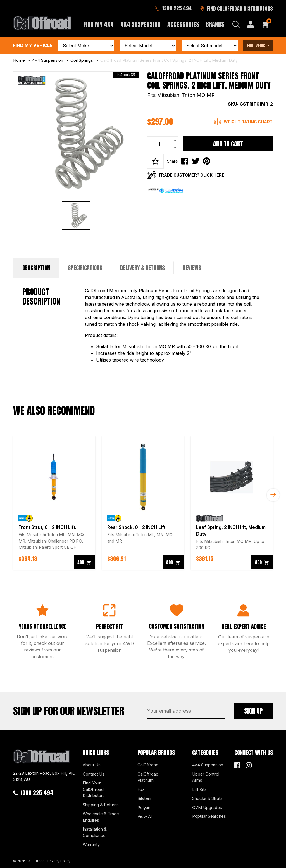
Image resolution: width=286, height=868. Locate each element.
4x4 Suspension (208, 765)
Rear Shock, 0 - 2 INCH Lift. (137, 527)
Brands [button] (215, 24)
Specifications (85, 268)
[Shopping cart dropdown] (265, 24)
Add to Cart (228, 144)
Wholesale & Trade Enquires (101, 817)
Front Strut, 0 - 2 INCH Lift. (47, 527)
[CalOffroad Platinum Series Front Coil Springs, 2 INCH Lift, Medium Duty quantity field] (163, 144)
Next (273, 495)
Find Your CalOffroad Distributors (94, 789)
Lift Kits (199, 789)
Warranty (91, 844)
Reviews (192, 268)
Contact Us (94, 774)
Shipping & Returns (101, 805)
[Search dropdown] (236, 24)
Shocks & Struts (207, 798)
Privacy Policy (59, 861)
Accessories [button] (183, 24)
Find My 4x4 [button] (98, 24)
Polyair (144, 808)
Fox (141, 789)
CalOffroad (148, 765)
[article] (54, 503)
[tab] (36, 268)
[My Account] (251, 24)
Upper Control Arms (206, 777)
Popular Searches (209, 816)
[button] (155, 161)
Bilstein (144, 798)
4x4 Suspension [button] (140, 24)
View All (145, 816)
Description (36, 268)
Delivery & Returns (142, 268)
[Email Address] (186, 711)
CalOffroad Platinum (148, 777)
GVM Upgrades (207, 808)
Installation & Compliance (95, 832)
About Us (92, 765)
